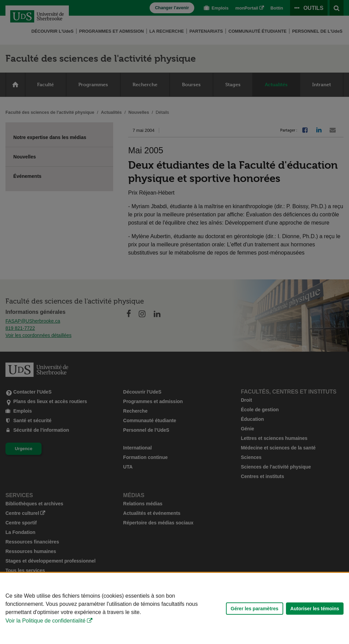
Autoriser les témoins (315, 609)
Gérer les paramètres (255, 609)
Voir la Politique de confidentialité (45, 621)
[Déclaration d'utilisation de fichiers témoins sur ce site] (174, 608)
